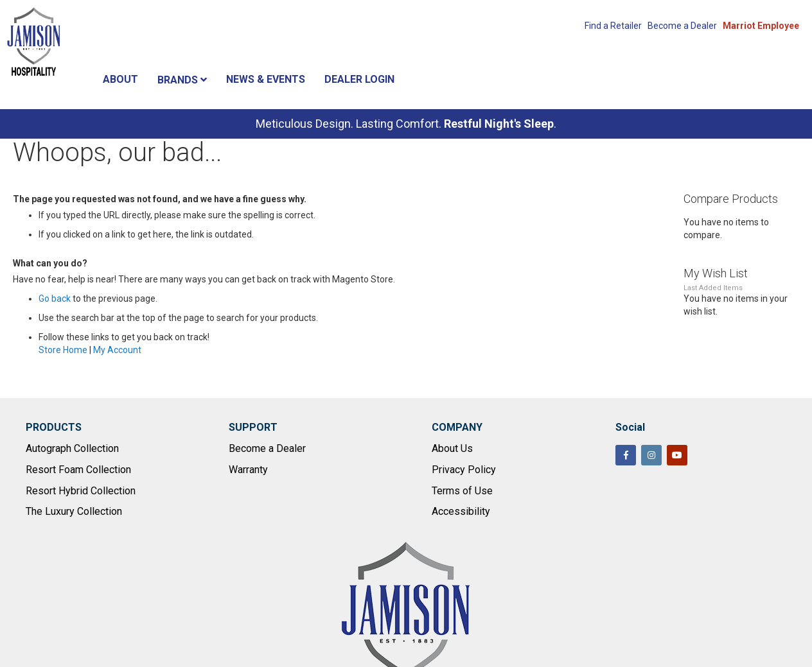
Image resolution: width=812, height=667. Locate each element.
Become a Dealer (682, 26)
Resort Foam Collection (78, 470)
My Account (117, 350)
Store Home (63, 350)
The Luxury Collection (74, 511)
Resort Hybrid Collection (81, 491)
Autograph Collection (72, 448)
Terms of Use (462, 491)
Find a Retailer (613, 26)
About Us (452, 448)
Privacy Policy (464, 470)
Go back (55, 299)
